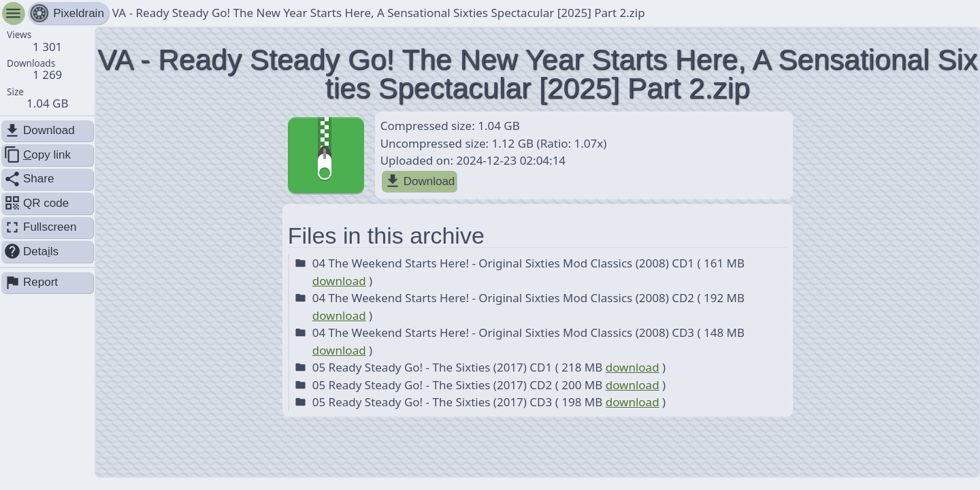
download (339, 281)
